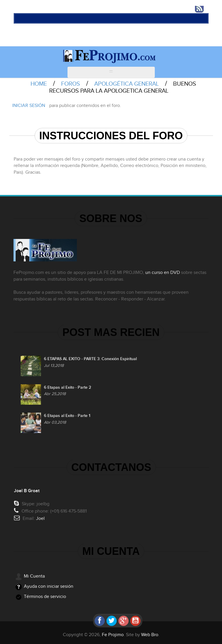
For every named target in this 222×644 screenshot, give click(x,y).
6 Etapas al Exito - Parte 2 (68, 388)
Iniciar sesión (29, 106)
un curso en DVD (162, 273)
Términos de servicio (45, 597)
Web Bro (150, 635)
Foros (71, 84)
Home (39, 84)
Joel (41, 519)
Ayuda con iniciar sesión (49, 586)
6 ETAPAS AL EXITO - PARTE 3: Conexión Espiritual (90, 360)
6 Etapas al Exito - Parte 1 (67, 417)
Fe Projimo (113, 635)
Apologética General (127, 84)
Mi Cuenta (34, 576)
